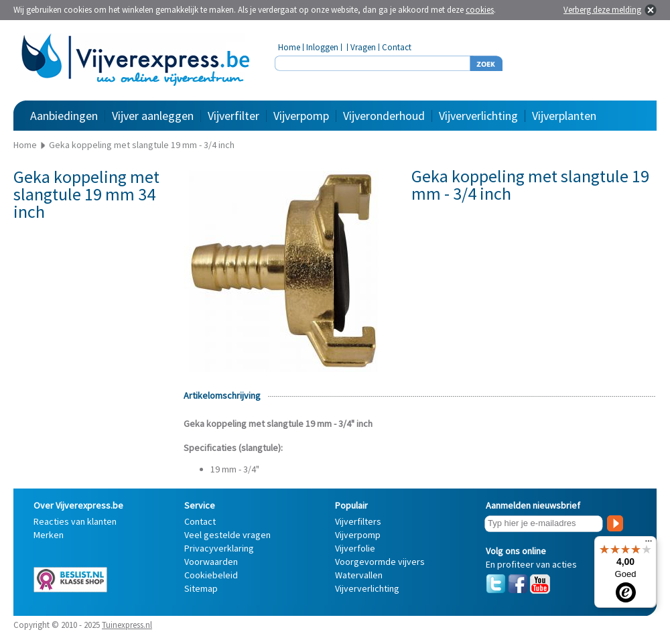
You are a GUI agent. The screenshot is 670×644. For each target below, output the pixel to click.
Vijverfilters (358, 521)
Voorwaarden (211, 562)
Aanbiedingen (64, 116)
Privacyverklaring (219, 548)
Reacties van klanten (75, 521)
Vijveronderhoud (384, 116)
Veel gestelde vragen (227, 535)
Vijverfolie (355, 548)
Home (289, 47)
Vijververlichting (478, 116)
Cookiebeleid (211, 575)
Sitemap (201, 588)
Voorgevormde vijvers (380, 562)
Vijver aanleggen (153, 116)
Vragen (363, 47)
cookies (480, 10)
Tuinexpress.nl (127, 625)
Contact (397, 47)
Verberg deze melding (602, 10)
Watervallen (359, 575)
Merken (49, 535)
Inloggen (322, 47)
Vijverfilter (233, 116)
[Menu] (649, 544)
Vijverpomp (301, 116)
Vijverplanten (564, 116)
